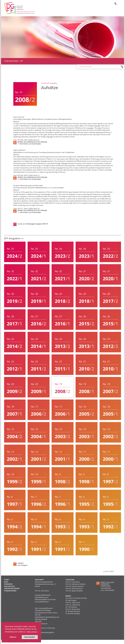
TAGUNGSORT (106, 588)
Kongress (8, 584)
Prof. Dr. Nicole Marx (73, 609)
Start (7, 580)
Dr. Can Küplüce (71, 607)
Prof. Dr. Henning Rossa (74, 588)
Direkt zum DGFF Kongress (107, 583)
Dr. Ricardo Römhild (73, 611)
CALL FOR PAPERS (107, 590)
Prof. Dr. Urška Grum (73, 603)
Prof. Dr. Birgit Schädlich (74, 591)
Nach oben (110, 571)
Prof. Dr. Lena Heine (73, 582)
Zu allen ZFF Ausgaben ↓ (50, 83)
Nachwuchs (9, 586)
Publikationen (11, 61)
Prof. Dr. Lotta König (73, 605)
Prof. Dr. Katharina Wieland (75, 584)
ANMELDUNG (106, 586)
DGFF (6, 582)
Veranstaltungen (12, 588)
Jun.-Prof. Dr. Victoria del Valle (76, 598)
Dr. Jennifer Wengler (73, 614)
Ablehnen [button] (13, 637)
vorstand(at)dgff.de (47, 632)
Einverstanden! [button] (30, 637)
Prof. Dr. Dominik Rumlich (75, 586)
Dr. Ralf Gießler (71, 600)
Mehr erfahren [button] (32, 632)
